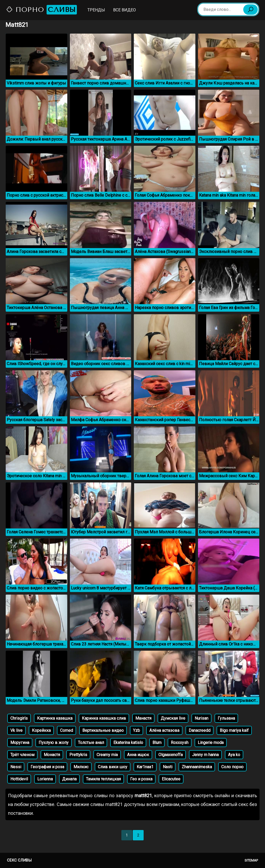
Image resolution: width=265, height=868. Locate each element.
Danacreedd (200, 730)
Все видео (124, 10)
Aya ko (234, 755)
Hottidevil (19, 779)
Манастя (143, 718)
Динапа (69, 779)
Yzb (137, 730)
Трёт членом (22, 755)
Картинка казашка (55, 718)
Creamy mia (107, 755)
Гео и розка (141, 779)
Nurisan (201, 718)
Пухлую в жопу (54, 743)
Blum (157, 743)
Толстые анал (91, 743)
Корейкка (41, 730)
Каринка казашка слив (104, 718)
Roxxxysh (180, 743)
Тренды (96, 10)
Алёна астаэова (164, 730)
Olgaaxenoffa (171, 755)
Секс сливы (19, 860)
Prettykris (78, 755)
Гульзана (226, 718)
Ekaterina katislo (128, 743)
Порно (41, 10)
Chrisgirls (19, 718)
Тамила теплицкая (103, 779)
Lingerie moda (211, 743)
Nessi (16, 767)
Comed (67, 730)
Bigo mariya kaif (234, 730)
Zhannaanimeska (197, 767)
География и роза (47, 767)
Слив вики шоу (113, 767)
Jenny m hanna (205, 755)
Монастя (52, 755)
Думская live (173, 718)
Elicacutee (171, 779)
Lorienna (45, 779)
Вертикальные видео (103, 730)
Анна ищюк (138, 755)
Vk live (16, 730)
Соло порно (232, 767)
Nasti (168, 767)
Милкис (81, 767)
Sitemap (251, 860)
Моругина (20, 743)
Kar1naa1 (145, 767)
